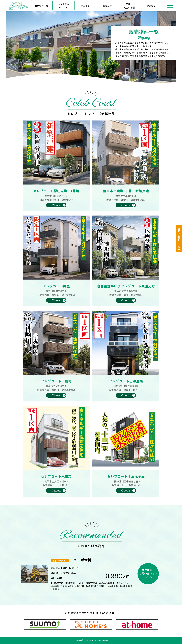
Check (56, 205)
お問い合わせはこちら (179, 239)
